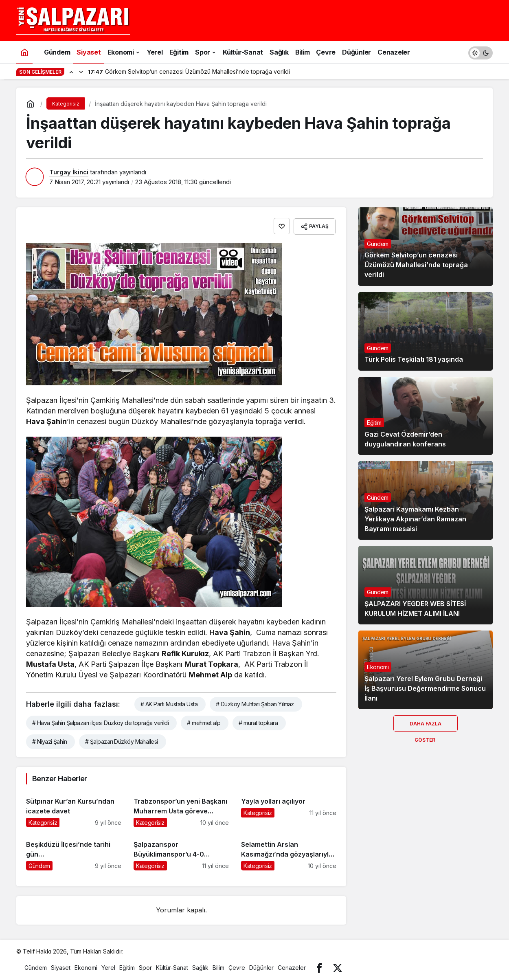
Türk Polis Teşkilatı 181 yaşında (414, 360)
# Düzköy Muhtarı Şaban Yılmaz (255, 703)
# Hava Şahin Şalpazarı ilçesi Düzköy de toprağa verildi (100, 722)
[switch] (480, 52)
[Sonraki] (81, 72)
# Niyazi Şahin (49, 740)
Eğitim (374, 423)
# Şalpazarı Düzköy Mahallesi (121, 740)
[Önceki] (71, 72)
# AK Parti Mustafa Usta (169, 703)
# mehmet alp (204, 722)
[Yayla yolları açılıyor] (289, 808)
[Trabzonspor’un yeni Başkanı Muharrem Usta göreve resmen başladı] (181, 808)
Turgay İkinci (69, 172)
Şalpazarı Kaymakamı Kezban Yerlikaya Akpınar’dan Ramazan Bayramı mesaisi (415, 519)
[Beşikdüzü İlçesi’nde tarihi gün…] (74, 851)
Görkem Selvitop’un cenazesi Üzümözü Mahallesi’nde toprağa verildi (416, 265)
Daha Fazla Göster (426, 726)
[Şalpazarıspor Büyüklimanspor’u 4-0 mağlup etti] (181, 851)
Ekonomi (378, 667)
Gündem (378, 244)
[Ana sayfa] (24, 52)
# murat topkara (258, 722)
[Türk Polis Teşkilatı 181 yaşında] (426, 331)
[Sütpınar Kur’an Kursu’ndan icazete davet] (74, 808)
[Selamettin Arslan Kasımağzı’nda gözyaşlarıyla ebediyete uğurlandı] (289, 851)
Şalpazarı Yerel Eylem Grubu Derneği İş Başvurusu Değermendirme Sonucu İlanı (425, 688)
